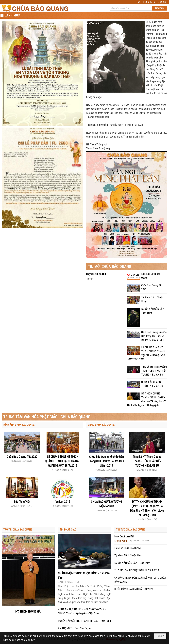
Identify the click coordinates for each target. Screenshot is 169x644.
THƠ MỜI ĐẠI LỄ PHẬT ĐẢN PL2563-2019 (137, 570)
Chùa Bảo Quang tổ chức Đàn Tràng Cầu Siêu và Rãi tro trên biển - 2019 (154, 336)
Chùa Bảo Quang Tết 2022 (22, 457)
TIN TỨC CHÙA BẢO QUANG (131, 530)
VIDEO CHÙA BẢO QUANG (101, 425)
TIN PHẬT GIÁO (68, 530)
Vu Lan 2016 (63, 502)
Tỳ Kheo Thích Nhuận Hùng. (129, 555)
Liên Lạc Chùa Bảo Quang (127, 548)
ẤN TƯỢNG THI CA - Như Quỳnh (74, 628)
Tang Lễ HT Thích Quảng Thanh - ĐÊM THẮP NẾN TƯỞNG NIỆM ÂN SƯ (154, 371)
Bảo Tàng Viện (22, 502)
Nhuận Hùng (121, 541)
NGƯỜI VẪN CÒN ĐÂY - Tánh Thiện (132, 563)
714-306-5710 (148, 2)
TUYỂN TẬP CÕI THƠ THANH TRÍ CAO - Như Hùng (84, 621)
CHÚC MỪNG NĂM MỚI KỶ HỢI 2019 (134, 589)
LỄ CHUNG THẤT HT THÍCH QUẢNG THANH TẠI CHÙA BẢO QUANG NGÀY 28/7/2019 (63, 461)
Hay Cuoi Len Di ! (96, 274)
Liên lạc (162, 2)
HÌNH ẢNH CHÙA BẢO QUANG (19, 425)
